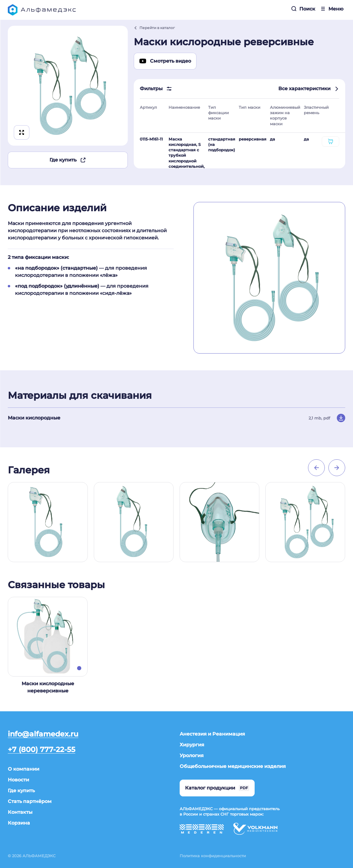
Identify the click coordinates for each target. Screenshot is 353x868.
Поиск (303, 9)
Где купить (68, 160)
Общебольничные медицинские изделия (233, 766)
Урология (192, 755)
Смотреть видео (165, 61)
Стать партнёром (30, 801)
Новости (18, 780)
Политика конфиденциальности (213, 856)
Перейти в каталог (154, 28)
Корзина (19, 823)
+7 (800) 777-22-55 (42, 750)
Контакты (20, 812)
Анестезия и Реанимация (212, 734)
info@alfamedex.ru (43, 734)
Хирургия (192, 745)
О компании (24, 769)
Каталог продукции (217, 788)
